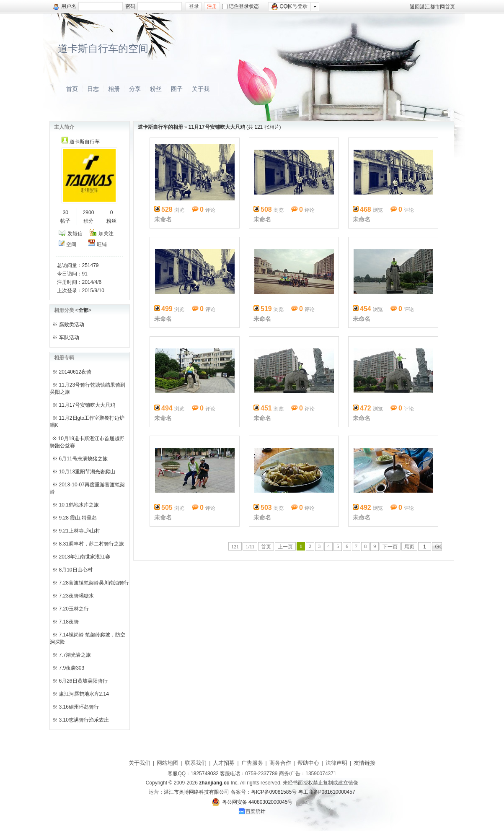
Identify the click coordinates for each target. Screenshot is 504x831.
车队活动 (69, 338)
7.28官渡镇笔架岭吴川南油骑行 (94, 583)
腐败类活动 (72, 325)
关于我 (201, 89)
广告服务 (252, 763)
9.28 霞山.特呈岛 (78, 518)
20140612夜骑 (75, 372)
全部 (83, 310)
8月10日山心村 (76, 570)
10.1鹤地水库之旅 (79, 505)
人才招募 (224, 763)
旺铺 (102, 244)
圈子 (177, 89)
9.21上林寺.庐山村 (80, 531)
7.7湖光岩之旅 (75, 655)
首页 (72, 89)
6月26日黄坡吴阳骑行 (83, 681)
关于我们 (140, 763)
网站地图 (168, 763)
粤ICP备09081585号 (274, 792)
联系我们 (196, 763)
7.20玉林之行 (74, 609)
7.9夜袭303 (72, 668)
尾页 (409, 547)
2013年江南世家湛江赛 (85, 557)
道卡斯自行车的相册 (160, 127)
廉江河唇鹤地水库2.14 (84, 694)
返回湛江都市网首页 (432, 7)
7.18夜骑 (69, 622)
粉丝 (156, 89)
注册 (212, 6)
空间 (71, 244)
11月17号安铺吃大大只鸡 (87, 405)
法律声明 (336, 763)
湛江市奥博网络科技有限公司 (196, 792)
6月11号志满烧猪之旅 (83, 459)
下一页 (390, 547)
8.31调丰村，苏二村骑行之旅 (92, 544)
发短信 (75, 234)
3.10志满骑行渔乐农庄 (84, 720)
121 (235, 547)
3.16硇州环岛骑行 (79, 707)
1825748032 (205, 774)
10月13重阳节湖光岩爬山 (87, 472)
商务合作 (280, 763)
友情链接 (364, 763)
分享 (135, 89)
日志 (93, 89)
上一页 (285, 547)
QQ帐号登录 (290, 7)
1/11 (250, 547)
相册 (114, 89)
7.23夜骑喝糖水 (76, 596)
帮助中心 (308, 763)
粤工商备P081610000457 (327, 792)
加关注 (106, 234)
